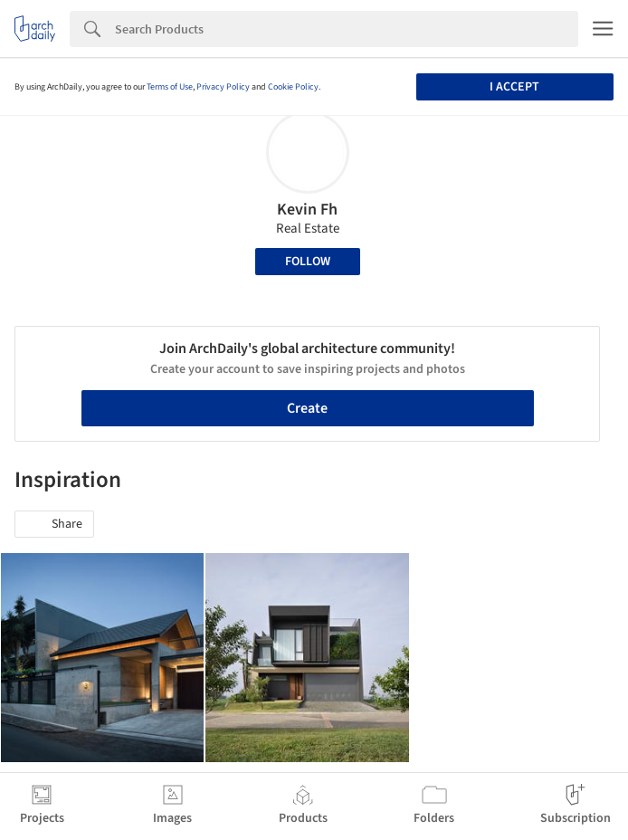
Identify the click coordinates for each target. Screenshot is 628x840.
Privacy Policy (223, 87)
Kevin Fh (307, 210)
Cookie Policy (293, 87)
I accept (514, 87)
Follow (308, 262)
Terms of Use (170, 87)
